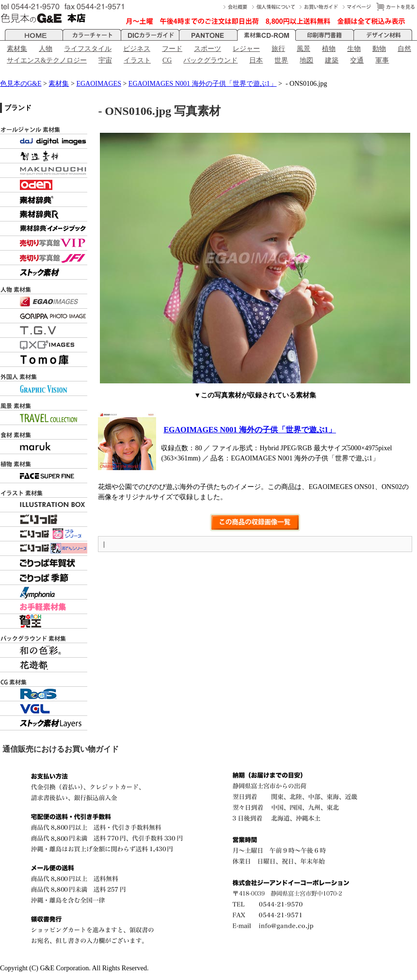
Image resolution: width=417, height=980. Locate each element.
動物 (379, 49)
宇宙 (105, 60)
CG (167, 60)
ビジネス (137, 49)
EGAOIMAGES (99, 84)
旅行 (278, 49)
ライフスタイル (88, 49)
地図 (306, 60)
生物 (354, 49)
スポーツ (208, 49)
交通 (357, 60)
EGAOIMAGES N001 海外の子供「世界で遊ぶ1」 (203, 84)
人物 (46, 49)
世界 (281, 60)
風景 (304, 49)
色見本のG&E (21, 84)
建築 (332, 60)
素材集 (17, 49)
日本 (256, 60)
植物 (329, 49)
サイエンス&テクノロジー (47, 60)
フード (172, 49)
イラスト (137, 60)
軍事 (382, 60)
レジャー (246, 49)
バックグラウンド (210, 60)
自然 (404, 49)
